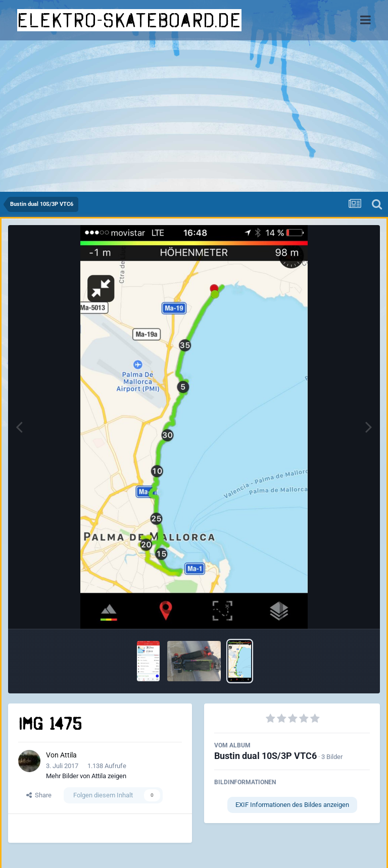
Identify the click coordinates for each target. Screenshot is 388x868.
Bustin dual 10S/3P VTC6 (265, 756)
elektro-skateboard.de (129, 20)
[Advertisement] (194, 116)
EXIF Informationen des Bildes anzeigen (292, 805)
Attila (68, 755)
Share (39, 795)
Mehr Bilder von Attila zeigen (86, 776)
